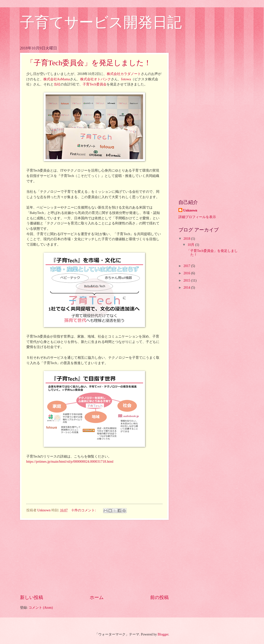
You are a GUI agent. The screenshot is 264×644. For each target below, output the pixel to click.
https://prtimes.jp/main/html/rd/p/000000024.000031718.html (70, 461)
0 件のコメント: (84, 510)
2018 (187, 239)
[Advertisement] (94, 557)
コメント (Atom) (41, 608)
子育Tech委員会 (95, 84)
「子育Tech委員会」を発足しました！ (89, 63)
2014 (187, 288)
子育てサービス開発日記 (101, 22)
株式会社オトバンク (96, 79)
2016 (187, 273)
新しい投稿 (32, 597)
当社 (57, 84)
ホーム (97, 597)
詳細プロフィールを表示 (197, 217)
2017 (187, 266)
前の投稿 (159, 597)
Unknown (190, 210)
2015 (187, 281)
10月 (191, 245)
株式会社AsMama (57, 79)
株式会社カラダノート (124, 74)
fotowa (126, 79)
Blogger (163, 634)
